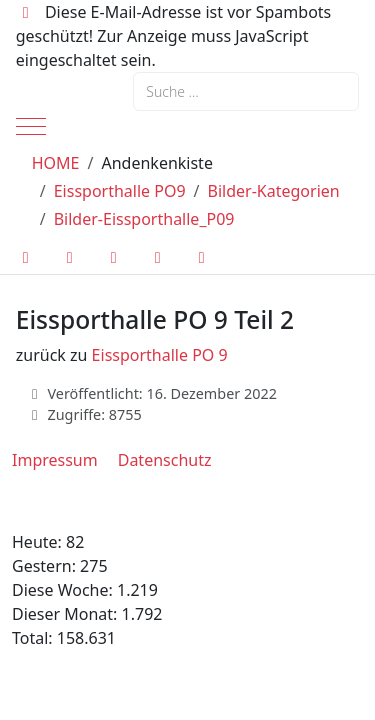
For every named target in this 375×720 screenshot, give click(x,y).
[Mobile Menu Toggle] (31, 126)
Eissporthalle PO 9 (160, 355)
